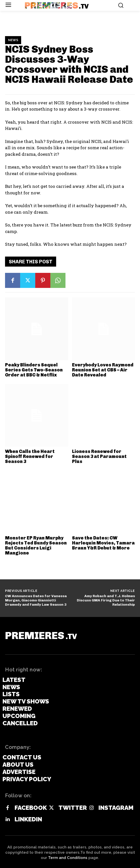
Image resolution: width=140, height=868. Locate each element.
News (13, 40)
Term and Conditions (68, 858)
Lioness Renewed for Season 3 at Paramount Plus (99, 456)
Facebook (31, 808)
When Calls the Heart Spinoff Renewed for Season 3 (30, 456)
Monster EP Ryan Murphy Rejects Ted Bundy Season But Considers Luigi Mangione (36, 545)
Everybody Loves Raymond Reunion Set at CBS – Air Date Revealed (103, 370)
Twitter (73, 808)
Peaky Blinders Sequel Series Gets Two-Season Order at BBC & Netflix (34, 370)
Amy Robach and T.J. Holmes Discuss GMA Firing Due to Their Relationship (106, 600)
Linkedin (28, 819)
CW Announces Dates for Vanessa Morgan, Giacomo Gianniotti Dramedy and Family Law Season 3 (36, 600)
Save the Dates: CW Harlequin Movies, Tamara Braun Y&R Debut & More (103, 543)
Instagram (116, 808)
